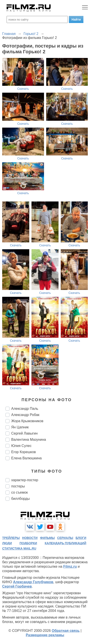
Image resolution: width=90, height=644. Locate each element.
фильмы (47, 538)
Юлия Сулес (21, 446)
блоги (81, 538)
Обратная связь (66, 631)
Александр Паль (25, 409)
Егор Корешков (24, 452)
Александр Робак (25, 415)
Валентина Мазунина (29, 440)
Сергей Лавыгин (24, 433)
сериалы (65, 538)
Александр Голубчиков (33, 582)
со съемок (19, 492)
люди (7, 543)
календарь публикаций (65, 543)
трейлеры (11, 538)
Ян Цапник (20, 427)
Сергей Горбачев (17, 586)
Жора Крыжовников (27, 421)
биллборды (20, 499)
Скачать (23, 89)
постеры (18, 486)
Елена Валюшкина (27, 458)
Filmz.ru (70, 566)
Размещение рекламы (45, 635)
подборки (28, 543)
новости (30, 538)
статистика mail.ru (19, 548)
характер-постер (25, 480)
